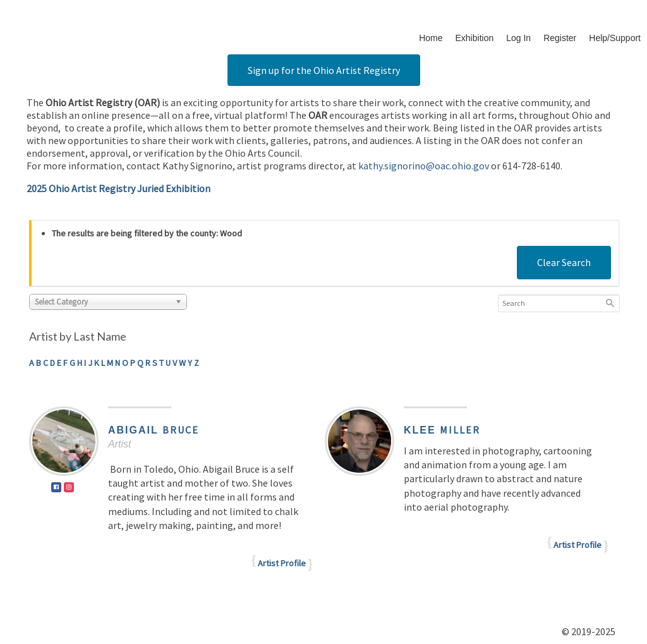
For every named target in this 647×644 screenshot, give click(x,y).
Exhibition (475, 38)
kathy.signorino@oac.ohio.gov (424, 166)
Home (431, 38)
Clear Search (564, 262)
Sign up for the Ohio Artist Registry (324, 70)
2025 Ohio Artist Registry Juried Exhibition (118, 188)
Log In (518, 38)
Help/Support (615, 38)
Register (560, 38)
